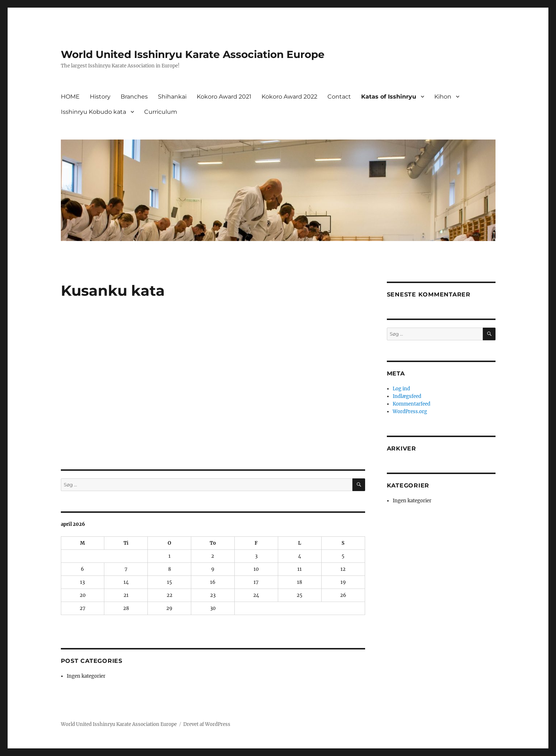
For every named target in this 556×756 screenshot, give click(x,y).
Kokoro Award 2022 (289, 97)
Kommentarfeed (411, 404)
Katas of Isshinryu (389, 97)
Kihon (443, 97)
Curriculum (161, 112)
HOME (70, 97)
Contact (339, 97)
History (100, 97)
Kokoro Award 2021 (224, 97)
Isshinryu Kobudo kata (93, 112)
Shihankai (172, 97)
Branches (134, 97)
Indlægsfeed (407, 396)
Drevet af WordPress (207, 724)
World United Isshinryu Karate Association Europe (193, 54)
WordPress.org (410, 412)
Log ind (401, 389)
